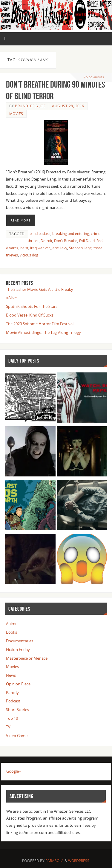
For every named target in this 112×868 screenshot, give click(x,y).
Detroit (46, 241)
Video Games (18, 736)
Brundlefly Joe (30, 106)
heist (24, 248)
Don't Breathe (66, 241)
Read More (21, 220)
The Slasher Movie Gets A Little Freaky (40, 289)
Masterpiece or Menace (27, 658)
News (11, 675)
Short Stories (17, 710)
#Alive (11, 298)
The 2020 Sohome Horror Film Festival (40, 324)
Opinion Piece (18, 684)
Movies (16, 114)
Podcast (13, 701)
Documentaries (20, 641)
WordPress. (79, 861)
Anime (12, 624)
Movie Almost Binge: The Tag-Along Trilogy (43, 333)
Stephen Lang (80, 248)
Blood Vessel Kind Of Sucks (30, 315)
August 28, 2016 (68, 106)
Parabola (55, 861)
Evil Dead (87, 241)
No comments (94, 77)
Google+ (14, 771)
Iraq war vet (40, 248)
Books (11, 632)
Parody (12, 693)
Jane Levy (59, 248)
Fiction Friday (18, 650)
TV (8, 727)
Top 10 (12, 718)
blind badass (40, 234)
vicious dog (29, 255)
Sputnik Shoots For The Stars (32, 307)
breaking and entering (71, 234)
